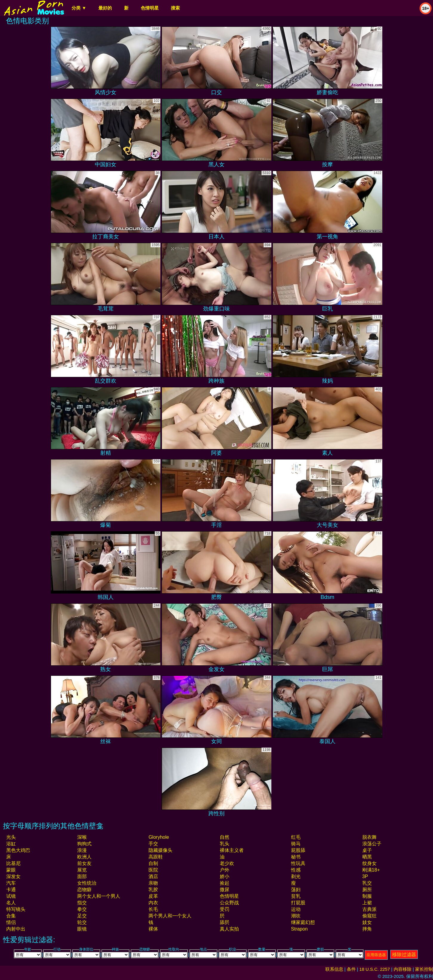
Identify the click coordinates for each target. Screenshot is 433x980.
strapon (299, 929)
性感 (296, 870)
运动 (296, 909)
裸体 (153, 929)
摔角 (367, 929)
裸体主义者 (232, 850)
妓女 (367, 922)
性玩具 (298, 863)
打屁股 (298, 903)
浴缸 (11, 844)
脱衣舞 (369, 837)
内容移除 (403, 969)
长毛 (153, 909)
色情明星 (150, 8)
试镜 (11, 896)
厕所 (367, 890)
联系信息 (334, 969)
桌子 (367, 850)
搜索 (175, 8)
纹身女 (369, 863)
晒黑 (367, 857)
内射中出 (16, 929)
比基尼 (13, 863)
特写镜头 (16, 909)
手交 (153, 844)
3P (365, 876)
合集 (11, 916)
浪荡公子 (372, 844)
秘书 (296, 857)
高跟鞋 (156, 857)
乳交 (367, 883)
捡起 (225, 883)
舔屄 (225, 922)
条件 (351, 969)
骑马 (296, 844)
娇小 (225, 876)
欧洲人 (84, 857)
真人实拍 (229, 929)
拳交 (82, 909)
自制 (153, 863)
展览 (82, 870)
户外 (225, 870)
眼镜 (82, 929)
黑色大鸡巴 (18, 850)
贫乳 (296, 896)
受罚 (225, 909)
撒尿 (225, 890)
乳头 (225, 844)
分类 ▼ (79, 8)
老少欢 (227, 863)
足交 (82, 916)
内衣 (153, 903)
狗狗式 (84, 844)
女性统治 (87, 883)
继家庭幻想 (303, 922)
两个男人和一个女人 (170, 916)
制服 (367, 896)
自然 (225, 837)
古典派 (369, 909)
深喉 (82, 837)
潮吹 (296, 916)
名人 (11, 903)
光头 (11, 837)
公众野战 (229, 903)
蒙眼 (11, 870)
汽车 (11, 883)
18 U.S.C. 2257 (375, 969)
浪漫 (82, 850)
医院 (153, 870)
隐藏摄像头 (160, 850)
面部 (82, 876)
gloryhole (159, 837)
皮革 (153, 896)
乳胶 (153, 890)
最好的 (105, 8)
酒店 (153, 876)
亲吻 (153, 883)
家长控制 (424, 969)
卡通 (11, 890)
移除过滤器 (404, 955)
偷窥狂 (369, 916)
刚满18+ (371, 870)
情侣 (11, 922)
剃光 (296, 876)
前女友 (84, 863)
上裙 (367, 903)
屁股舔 (298, 850)
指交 (82, 903)
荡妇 (296, 890)
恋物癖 (84, 890)
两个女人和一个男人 (99, 896)
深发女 (13, 876)
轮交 (82, 922)
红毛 (296, 837)
